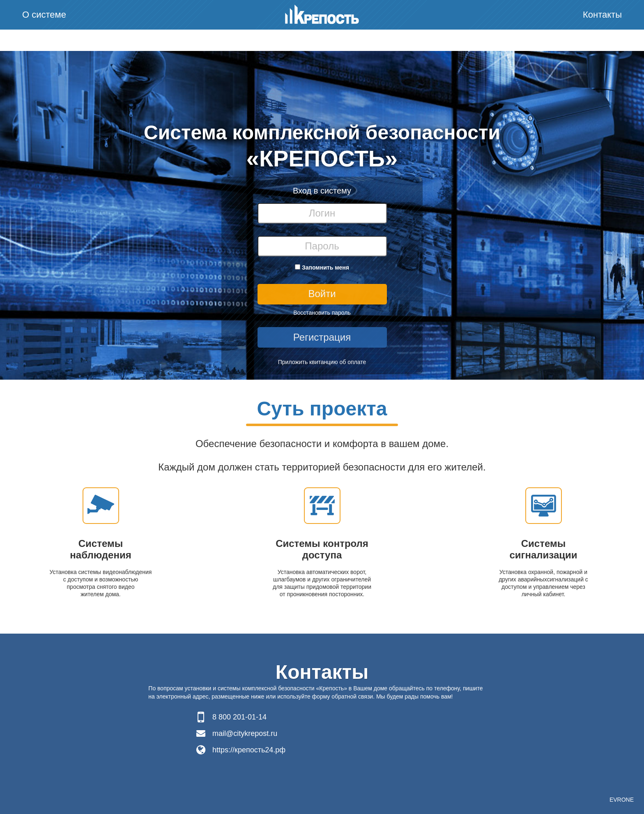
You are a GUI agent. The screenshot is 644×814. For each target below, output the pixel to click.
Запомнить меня (325, 267)
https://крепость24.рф (249, 750)
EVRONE (622, 800)
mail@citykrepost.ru (245, 733)
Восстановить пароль (322, 313)
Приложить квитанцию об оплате (322, 362)
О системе (44, 15)
